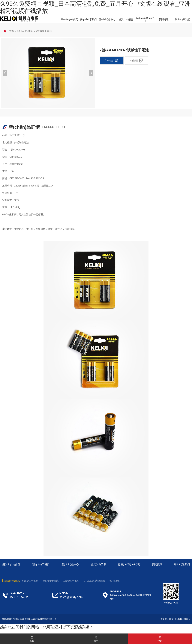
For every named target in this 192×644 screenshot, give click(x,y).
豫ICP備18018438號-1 (179, 619)
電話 (96, 638)
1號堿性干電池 (71, 581)
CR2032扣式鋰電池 (94, 581)
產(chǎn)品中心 (25, 31)
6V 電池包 (115, 581)
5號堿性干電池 (30, 581)
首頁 (12, 31)
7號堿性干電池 (44, 31)
